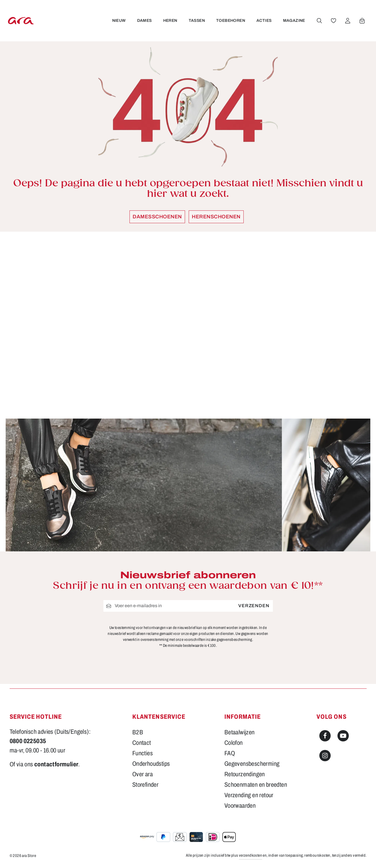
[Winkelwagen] (362, 21)
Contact (142, 743)
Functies (143, 753)
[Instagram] (325, 756)
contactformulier (56, 764)
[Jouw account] (347, 21)
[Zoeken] (319, 21)
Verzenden (254, 606)
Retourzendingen (245, 774)
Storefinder (145, 785)
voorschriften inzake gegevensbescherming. (219, 640)
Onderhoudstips (151, 764)
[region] (188, 325)
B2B (138, 732)
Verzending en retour (249, 795)
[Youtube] (343, 736)
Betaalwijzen (240, 732)
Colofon (234, 743)
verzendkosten (250, 855)
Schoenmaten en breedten (256, 785)
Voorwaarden (240, 806)
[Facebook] (325, 736)
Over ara (143, 774)
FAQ (230, 753)
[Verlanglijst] (333, 21)
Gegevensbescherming (252, 764)
